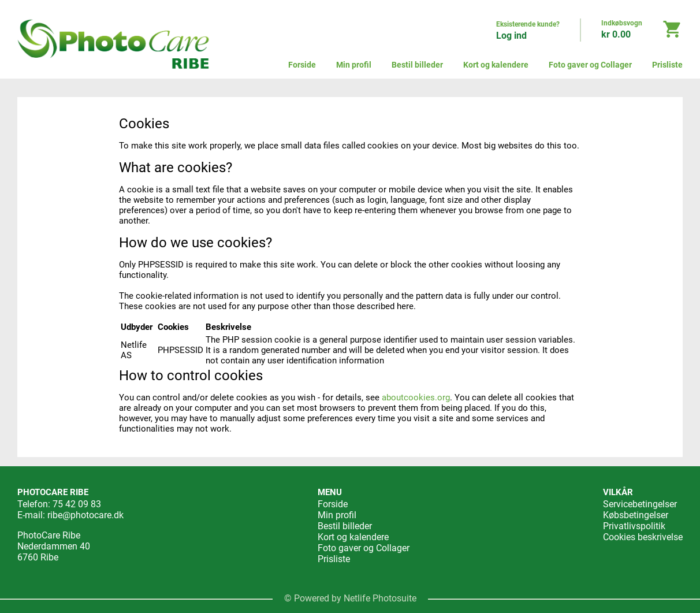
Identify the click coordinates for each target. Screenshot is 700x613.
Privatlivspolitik (634, 526)
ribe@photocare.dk (85, 515)
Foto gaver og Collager (590, 65)
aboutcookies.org (416, 397)
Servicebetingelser (640, 504)
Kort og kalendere (496, 65)
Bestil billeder (417, 65)
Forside (302, 65)
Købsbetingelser (636, 515)
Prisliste (667, 65)
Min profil (354, 65)
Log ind (511, 36)
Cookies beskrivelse (643, 537)
